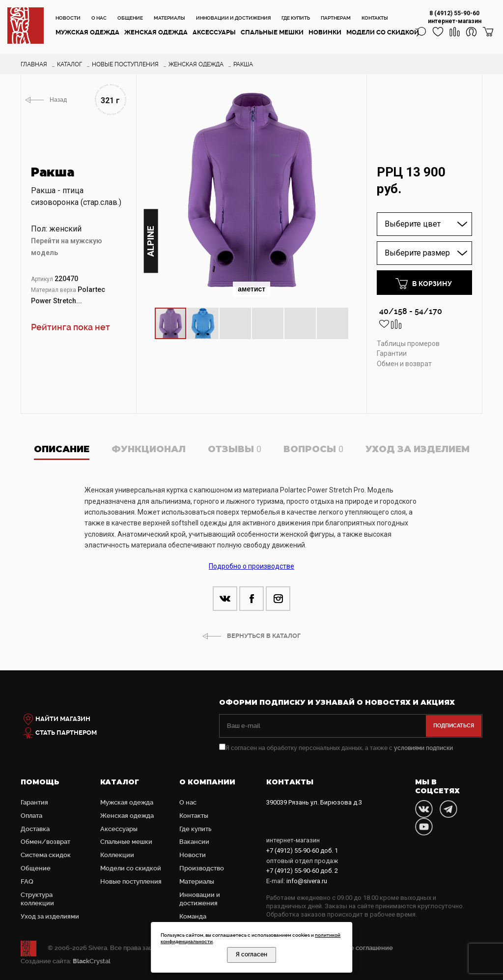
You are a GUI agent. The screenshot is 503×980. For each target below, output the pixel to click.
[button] (349, 93)
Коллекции (117, 855)
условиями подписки (423, 748)
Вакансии (194, 842)
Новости (68, 18)
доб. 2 (302, 871)
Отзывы (235, 449)
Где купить (296, 18)
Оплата (31, 816)
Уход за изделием (418, 449)
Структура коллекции (37, 899)
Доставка (35, 829)
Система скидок (46, 855)
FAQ (27, 881)
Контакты (375, 18)
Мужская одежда (87, 32)
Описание (62, 449)
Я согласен (251, 954)
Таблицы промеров (408, 344)
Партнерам (336, 18)
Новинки (325, 32)
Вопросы (313, 449)
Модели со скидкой (383, 32)
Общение (130, 18)
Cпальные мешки (272, 32)
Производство (202, 868)
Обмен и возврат (404, 364)
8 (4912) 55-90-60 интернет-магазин (455, 17)
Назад (58, 100)
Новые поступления (131, 881)
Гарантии (392, 353)
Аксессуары (214, 32)
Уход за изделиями (50, 916)
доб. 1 (302, 850)
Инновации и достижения (233, 18)
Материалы (169, 18)
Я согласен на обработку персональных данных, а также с (336, 748)
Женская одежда (156, 32)
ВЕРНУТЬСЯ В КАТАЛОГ (264, 636)
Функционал (149, 449)
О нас (99, 18)
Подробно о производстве (251, 566)
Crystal (92, 961)
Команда (193, 916)
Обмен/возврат (45, 842)
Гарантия (34, 802)
